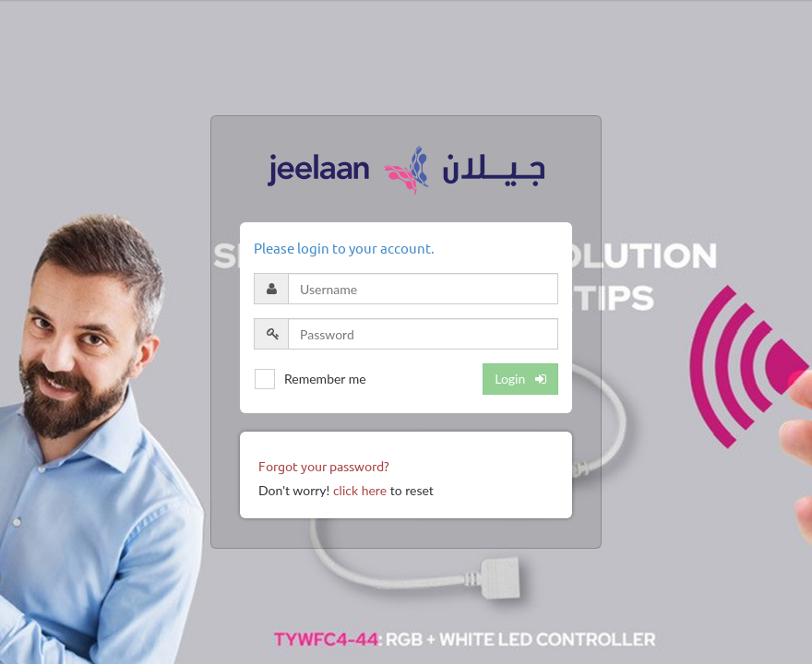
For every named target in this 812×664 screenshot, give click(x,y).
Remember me (325, 379)
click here (360, 490)
